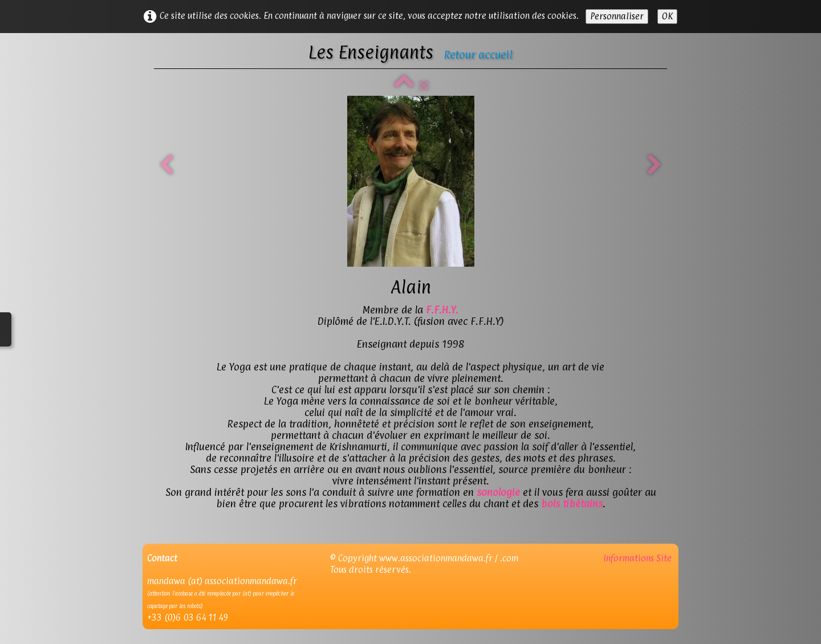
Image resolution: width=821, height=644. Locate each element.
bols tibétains (572, 504)
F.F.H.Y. (442, 310)
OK (667, 16)
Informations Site (639, 558)
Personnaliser (617, 16)
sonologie (498, 492)
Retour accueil (478, 55)
